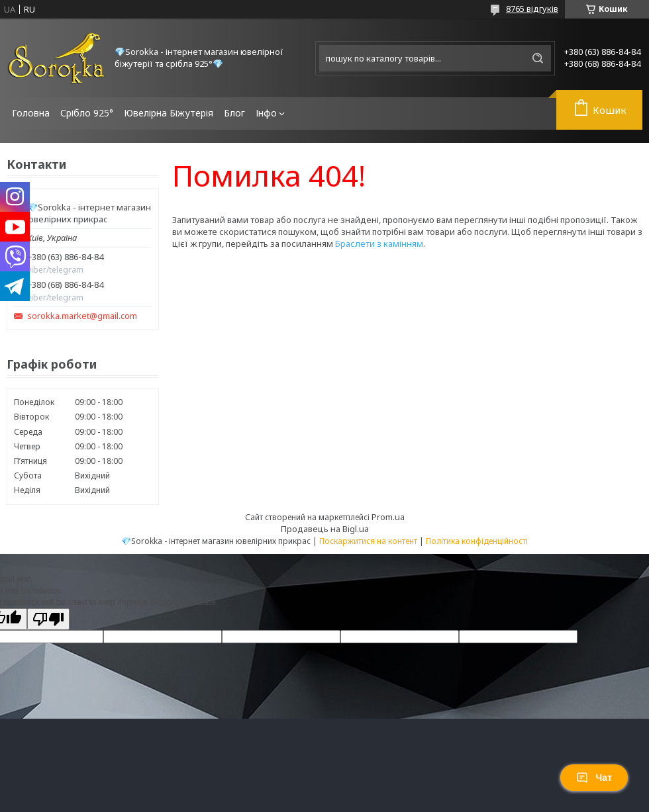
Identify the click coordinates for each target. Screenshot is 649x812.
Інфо (266, 113)
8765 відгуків (532, 9)
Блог (234, 113)
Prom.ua (388, 517)
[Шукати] (538, 58)
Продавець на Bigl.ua (325, 529)
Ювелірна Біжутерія (169, 113)
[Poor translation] (48, 619)
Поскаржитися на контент (368, 541)
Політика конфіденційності (477, 541)
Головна (31, 113)
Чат (594, 778)
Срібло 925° (87, 113)
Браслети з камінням (379, 244)
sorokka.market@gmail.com (82, 316)
